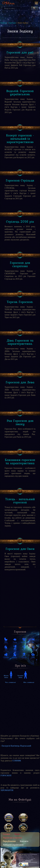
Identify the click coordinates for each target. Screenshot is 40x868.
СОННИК (17, 761)
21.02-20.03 (33, 658)
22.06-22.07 (33, 643)
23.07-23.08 (6, 650)
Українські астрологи (12, 838)
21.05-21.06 (24, 643)
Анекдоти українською (13, 845)
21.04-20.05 (15, 643)
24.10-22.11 (33, 650)
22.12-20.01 (15, 658)
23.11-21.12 (6, 658)
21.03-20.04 (6, 643)
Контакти (24, 841)
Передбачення (9, 841)
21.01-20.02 (24, 658)
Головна (4, 23)
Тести (17, 834)
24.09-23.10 (24, 650)
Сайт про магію (23, 854)
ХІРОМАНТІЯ (7, 790)
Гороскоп (12, 23)
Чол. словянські (10, 682)
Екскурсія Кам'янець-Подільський (16, 746)
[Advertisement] (20, 603)
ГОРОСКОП (6, 775)
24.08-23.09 (15, 650)
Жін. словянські (29, 682)
